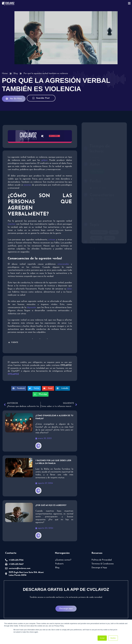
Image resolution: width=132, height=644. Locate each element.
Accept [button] (102, 638)
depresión (32, 308)
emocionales (63, 264)
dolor (70, 289)
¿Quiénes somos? (63, 560)
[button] (19, 388)
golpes (44, 160)
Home (5, 74)
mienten (12, 224)
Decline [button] (113, 638)
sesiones (27, 185)
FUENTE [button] (13, 343)
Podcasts (59, 564)
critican (52, 240)
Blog (16, 74)
